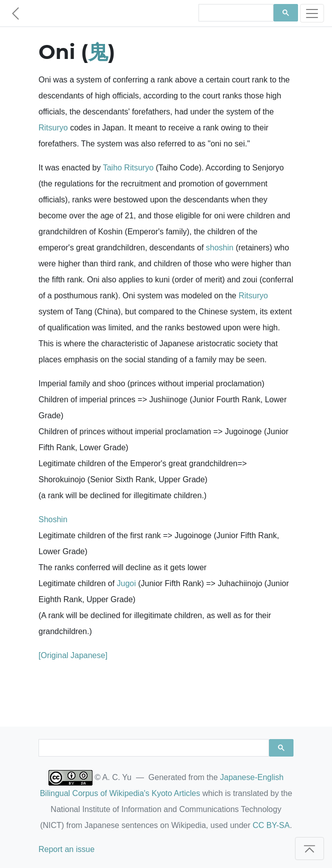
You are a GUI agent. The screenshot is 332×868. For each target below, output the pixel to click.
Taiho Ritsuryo (128, 168)
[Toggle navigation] (312, 13)
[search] (235, 13)
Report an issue (66, 849)
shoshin (220, 248)
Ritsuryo (53, 128)
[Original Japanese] (73, 655)
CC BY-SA (271, 825)
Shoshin (53, 519)
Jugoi (126, 583)
